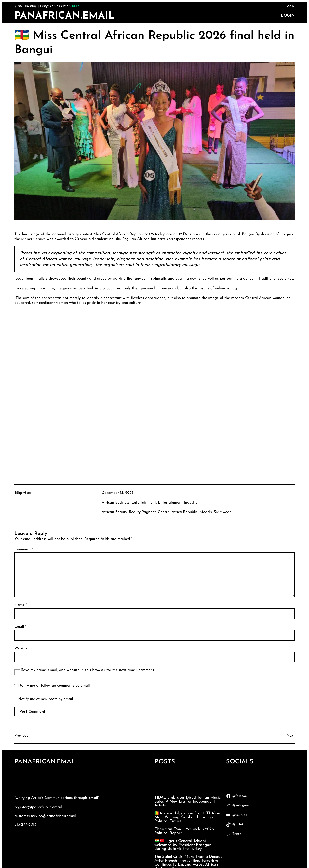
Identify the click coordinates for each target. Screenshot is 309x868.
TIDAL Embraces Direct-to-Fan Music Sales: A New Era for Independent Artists (188, 802)
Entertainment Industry (178, 503)
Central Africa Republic (178, 512)
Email (20, 627)
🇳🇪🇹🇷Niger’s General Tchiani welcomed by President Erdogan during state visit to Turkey (183, 845)
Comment (24, 550)
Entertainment (144, 503)
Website (21, 648)
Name (21, 605)
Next (290, 736)
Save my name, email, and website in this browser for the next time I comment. (88, 670)
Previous (21, 736)
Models (206, 512)
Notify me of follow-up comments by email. (54, 686)
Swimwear (222, 512)
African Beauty (114, 512)
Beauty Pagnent (142, 512)
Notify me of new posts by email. (46, 699)
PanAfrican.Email (64, 16)
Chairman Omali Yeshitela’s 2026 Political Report (184, 831)
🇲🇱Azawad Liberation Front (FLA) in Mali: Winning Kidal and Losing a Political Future (187, 817)
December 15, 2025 (118, 493)
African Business (116, 503)
